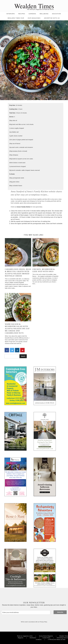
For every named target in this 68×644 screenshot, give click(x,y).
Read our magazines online (25, 636)
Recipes (22, 14)
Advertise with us (52, 18)
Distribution (33, 638)
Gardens (32, 14)
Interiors (11, 14)
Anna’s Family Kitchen (24, 207)
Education (57, 14)
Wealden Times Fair (16, 18)
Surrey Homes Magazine (46, 636)
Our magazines (34, 18)
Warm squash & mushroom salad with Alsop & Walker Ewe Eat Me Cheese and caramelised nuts (17, 329)
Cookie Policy (46, 638)
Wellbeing (44, 14)
